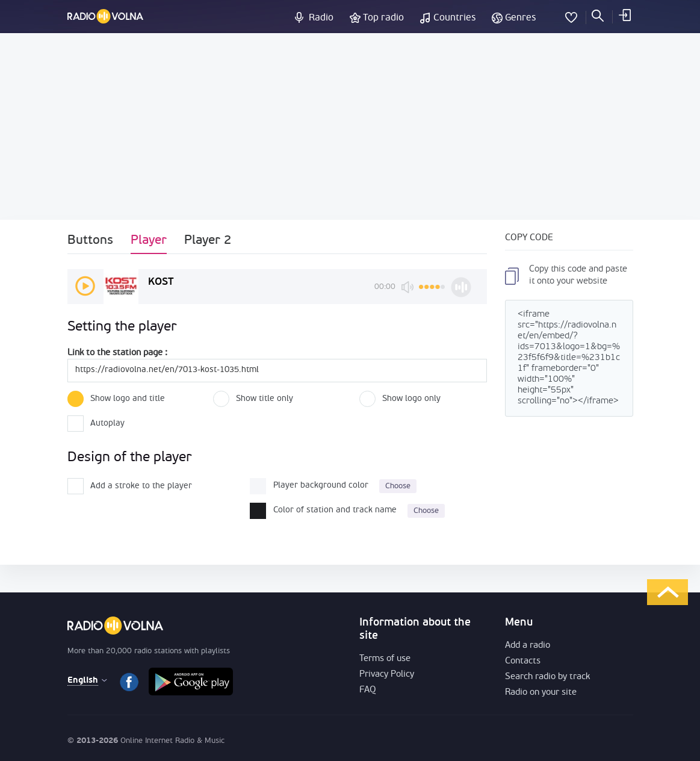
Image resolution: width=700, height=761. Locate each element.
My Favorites (571, 15)
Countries (454, 18)
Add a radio (528, 646)
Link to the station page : (117, 353)
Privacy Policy (387, 675)
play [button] (85, 286)
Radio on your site (541, 693)
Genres (520, 18)
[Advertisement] (350, 126)
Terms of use (385, 659)
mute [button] (408, 287)
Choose (398, 486)
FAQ (368, 690)
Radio (321, 18)
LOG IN (624, 15)
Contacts (523, 661)
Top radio (383, 18)
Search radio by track (547, 677)
